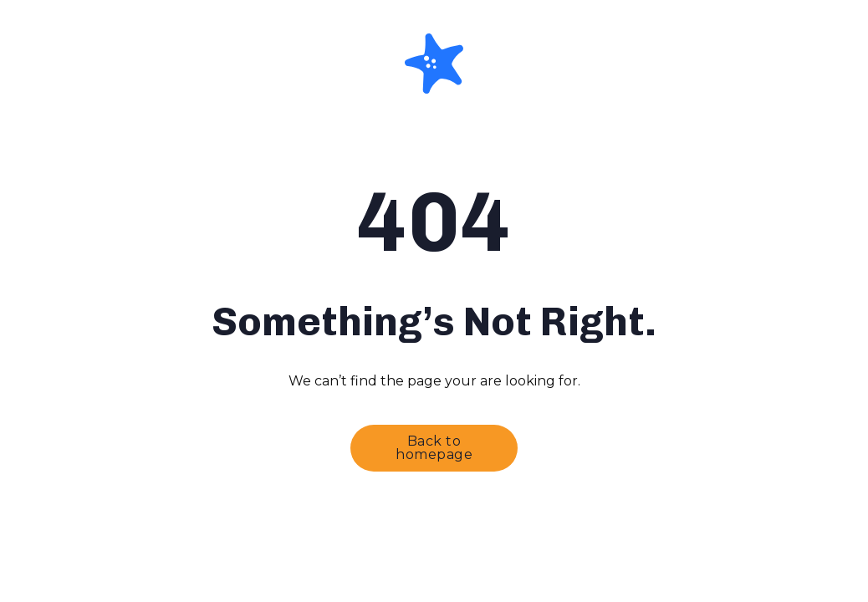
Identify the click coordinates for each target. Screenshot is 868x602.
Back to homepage (434, 448)
